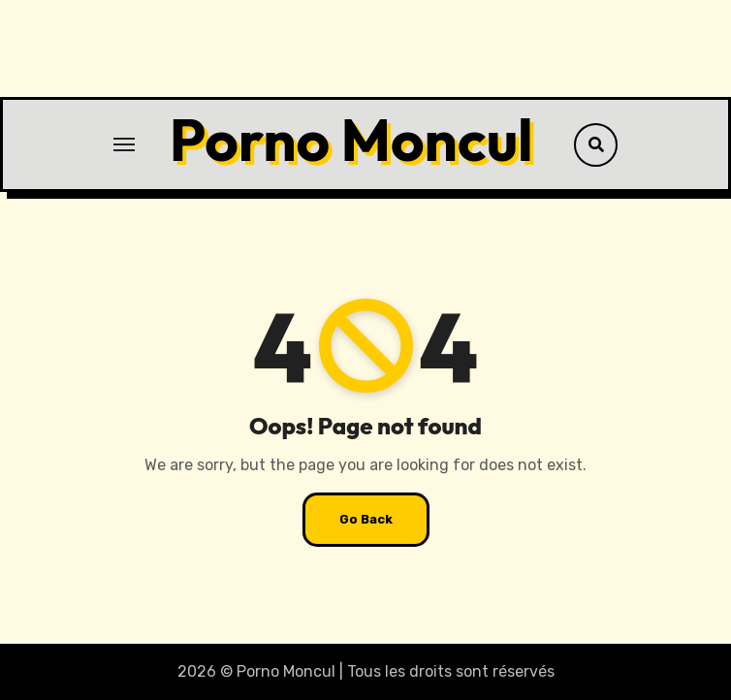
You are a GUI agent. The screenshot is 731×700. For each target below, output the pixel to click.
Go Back (366, 519)
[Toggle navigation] (124, 144)
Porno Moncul (351, 140)
